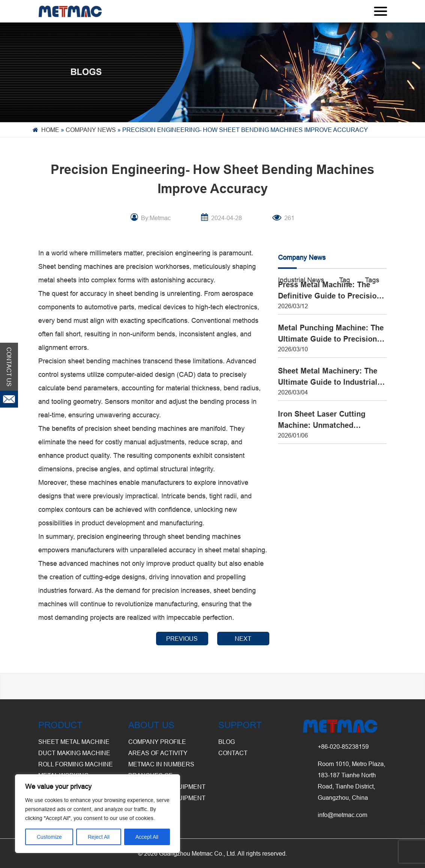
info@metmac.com (342, 815)
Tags (372, 280)
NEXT (243, 639)
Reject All (99, 837)
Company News (91, 130)
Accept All (147, 837)
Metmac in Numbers (161, 764)
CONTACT (233, 753)
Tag (345, 280)
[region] (98, 814)
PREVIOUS (182, 639)
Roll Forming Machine (76, 764)
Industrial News (301, 280)
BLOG (227, 742)
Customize (49, 837)
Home (50, 130)
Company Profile (157, 742)
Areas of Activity (158, 753)
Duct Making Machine (74, 753)
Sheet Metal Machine (74, 742)
